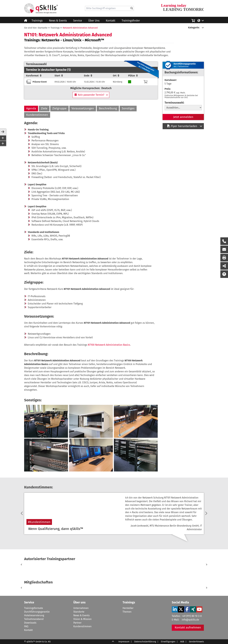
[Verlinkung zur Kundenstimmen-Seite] (159, 514)
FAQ (26, 626)
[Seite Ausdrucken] (224, 258)
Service (78, 21)
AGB (182, 642)
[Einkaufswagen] (193, 20)
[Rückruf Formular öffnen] (224, 241)
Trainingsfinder (131, 21)
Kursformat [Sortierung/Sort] (34, 76)
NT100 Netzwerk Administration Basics (109, 345)
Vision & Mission (82, 619)
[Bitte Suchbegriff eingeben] (132, 8)
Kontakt (111, 21)
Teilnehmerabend (34, 619)
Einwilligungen (168, 642)
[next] (206, 514)
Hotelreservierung (34, 615)
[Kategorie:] (196, 28)
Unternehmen (81, 608)
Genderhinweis (196, 642)
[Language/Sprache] (201, 20)
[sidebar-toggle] (3, 132)
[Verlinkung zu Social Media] (175, 609)
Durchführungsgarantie (37, 612)
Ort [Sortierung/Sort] (116, 76)
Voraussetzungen (83, 108)
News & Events (58, 21)
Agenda (31, 108)
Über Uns (94, 21)
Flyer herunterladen (182, 126)
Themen (127, 612)
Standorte (79, 612)
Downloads (30, 623)
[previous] (22, 514)
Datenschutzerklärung (145, 642)
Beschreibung (108, 108)
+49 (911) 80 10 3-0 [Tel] (192, 616)
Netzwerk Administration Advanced (80, 28)
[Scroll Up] (113, 642)
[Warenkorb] (146, 82)
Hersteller (128, 608)
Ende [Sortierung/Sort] (88, 76)
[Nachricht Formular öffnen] (224, 249)
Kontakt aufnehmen (188, 627)
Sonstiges (128, 108)
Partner (77, 623)
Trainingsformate (34, 608)
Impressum (124, 642)
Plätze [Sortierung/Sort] (133, 76)
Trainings (37, 21)
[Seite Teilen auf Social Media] (224, 266)
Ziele (44, 108)
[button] (206, 564)
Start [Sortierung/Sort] (59, 76)
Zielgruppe (59, 108)
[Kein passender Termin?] (91, 95)
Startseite (43, 28)
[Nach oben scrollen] (224, 274)
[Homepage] (41, 8)
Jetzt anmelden (183, 117)
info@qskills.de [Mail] (190, 620)
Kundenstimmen (37, 115)
